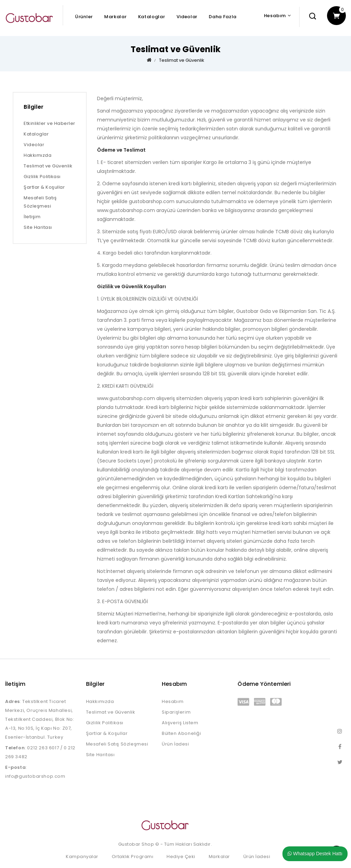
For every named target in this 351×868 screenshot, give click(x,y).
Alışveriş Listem (180, 723)
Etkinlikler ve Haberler (50, 123)
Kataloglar (152, 17)
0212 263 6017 (43, 748)
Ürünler (84, 17)
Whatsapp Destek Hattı (315, 854)
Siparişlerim (176, 712)
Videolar (187, 17)
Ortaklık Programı (133, 857)
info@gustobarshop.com (35, 776)
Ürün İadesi (175, 744)
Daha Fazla (223, 17)
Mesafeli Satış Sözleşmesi (40, 202)
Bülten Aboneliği (181, 733)
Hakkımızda (38, 155)
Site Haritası (38, 227)
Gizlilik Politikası (42, 177)
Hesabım (173, 701)
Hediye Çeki (181, 857)
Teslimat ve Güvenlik (182, 60)
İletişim (32, 217)
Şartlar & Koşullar (44, 187)
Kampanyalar (82, 857)
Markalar (116, 17)
